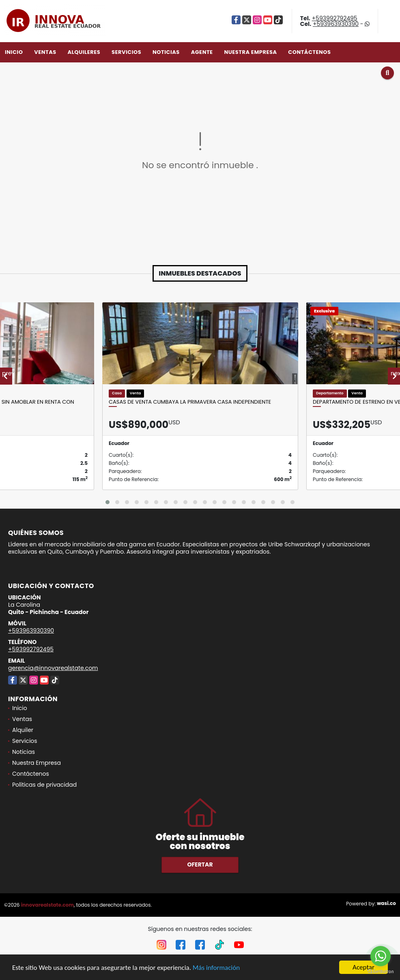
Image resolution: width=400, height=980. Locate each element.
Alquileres (84, 52)
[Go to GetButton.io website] (381, 972)
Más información (216, 968)
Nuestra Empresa (250, 52)
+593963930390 (336, 24)
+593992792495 (335, 18)
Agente (202, 52)
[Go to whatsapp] (381, 956)
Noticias (166, 52)
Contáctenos (309, 52)
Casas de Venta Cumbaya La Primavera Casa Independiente (190, 402)
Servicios (126, 52)
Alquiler (23, 730)
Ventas (45, 52)
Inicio (14, 52)
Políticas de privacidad (44, 785)
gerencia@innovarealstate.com (53, 668)
